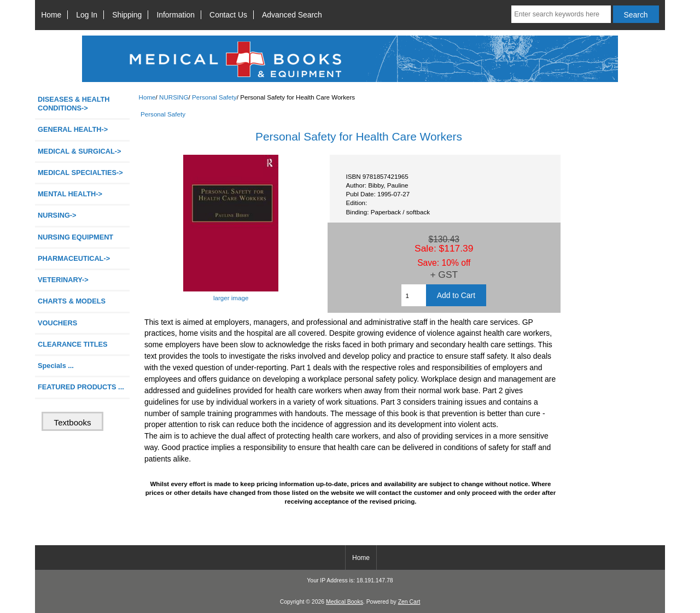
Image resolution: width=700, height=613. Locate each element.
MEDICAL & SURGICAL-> (79, 151)
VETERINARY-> (63, 280)
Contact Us (228, 15)
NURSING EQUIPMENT (75, 237)
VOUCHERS (57, 323)
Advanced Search (292, 15)
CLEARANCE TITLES (73, 344)
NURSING (174, 97)
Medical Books (345, 602)
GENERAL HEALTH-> (73, 129)
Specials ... (56, 366)
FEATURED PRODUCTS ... (81, 387)
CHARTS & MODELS (72, 301)
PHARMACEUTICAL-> (74, 258)
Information (176, 15)
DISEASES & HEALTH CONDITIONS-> (74, 104)
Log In (87, 15)
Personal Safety (214, 97)
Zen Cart (409, 602)
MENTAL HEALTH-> (70, 194)
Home (51, 15)
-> (57, 215)
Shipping (127, 15)
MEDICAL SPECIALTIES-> (80, 173)
